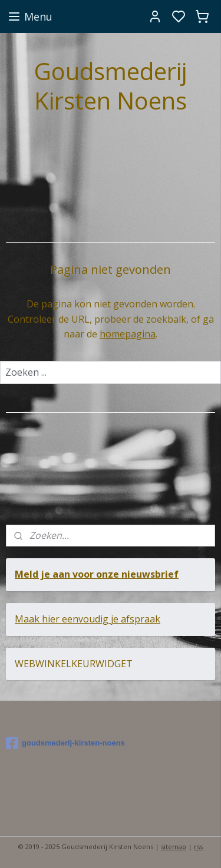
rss (198, 847)
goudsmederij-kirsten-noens (65, 743)
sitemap (174, 847)
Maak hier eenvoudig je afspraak (88, 619)
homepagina (128, 334)
